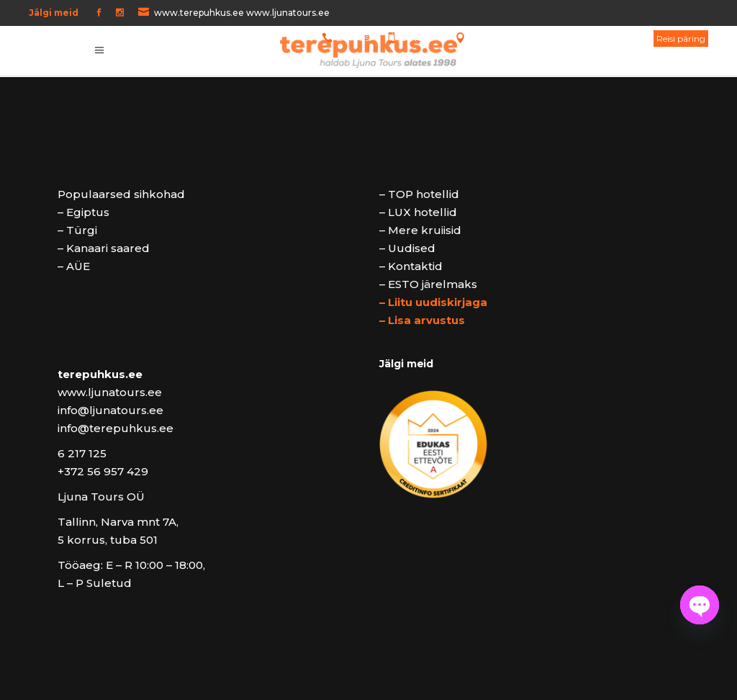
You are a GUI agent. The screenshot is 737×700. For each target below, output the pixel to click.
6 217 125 (354, 39)
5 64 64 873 (422, 39)
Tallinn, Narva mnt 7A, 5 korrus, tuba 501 (555, 39)
